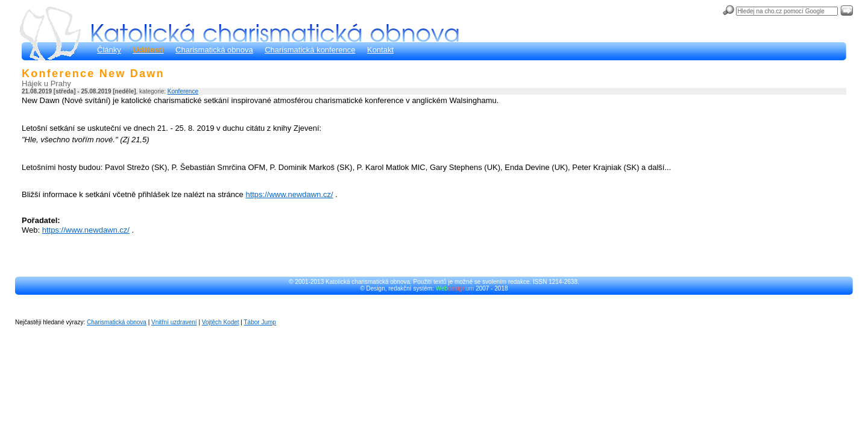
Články (109, 50)
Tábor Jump (260, 322)
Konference (183, 91)
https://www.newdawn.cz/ (289, 194)
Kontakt (380, 50)
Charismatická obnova (214, 50)
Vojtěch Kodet (221, 322)
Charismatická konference (310, 50)
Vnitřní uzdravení (174, 322)
